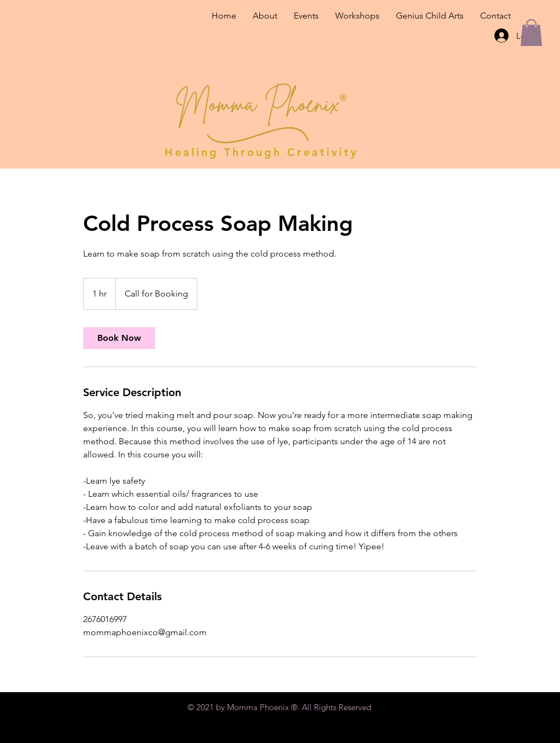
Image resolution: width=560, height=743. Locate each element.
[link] (119, 338)
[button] (531, 33)
